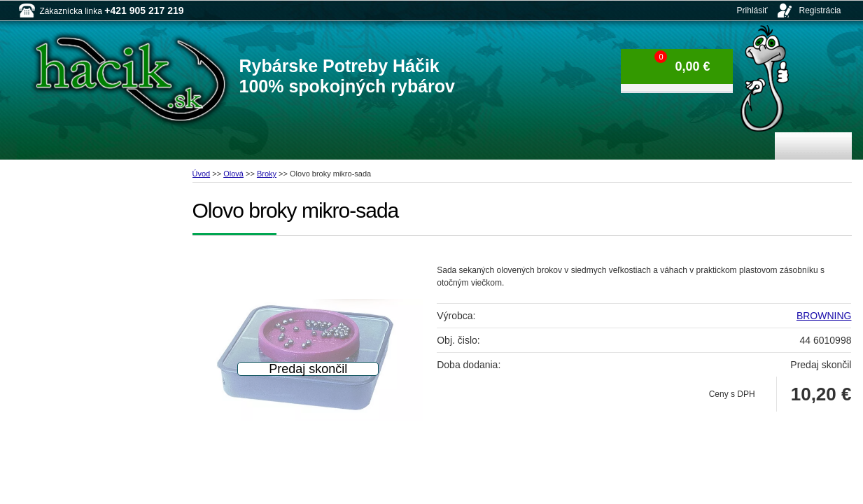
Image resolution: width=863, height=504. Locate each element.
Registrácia (820, 10)
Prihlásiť (752, 10)
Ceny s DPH (732, 394)
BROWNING (824, 316)
